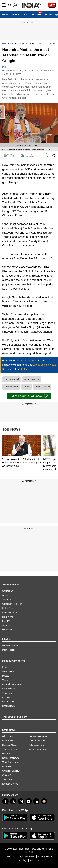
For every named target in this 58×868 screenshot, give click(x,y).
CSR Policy (21, 860)
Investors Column (11, 612)
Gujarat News (9, 775)
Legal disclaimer (27, 856)
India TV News (42, 387)
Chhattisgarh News (11, 771)
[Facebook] (5, 801)
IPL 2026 (37, 15)
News (5, 44)
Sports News (8, 689)
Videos (15, 15)
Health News (8, 706)
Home (5, 15)
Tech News (8, 693)
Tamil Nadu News (11, 762)
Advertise (7, 600)
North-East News (11, 758)
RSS (40, 860)
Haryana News (9, 745)
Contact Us (8, 591)
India (26, 15)
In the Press (8, 608)
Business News (10, 702)
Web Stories (8, 630)
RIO (32, 860)
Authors (6, 625)
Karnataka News (10, 784)
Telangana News (37, 745)
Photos (6, 676)
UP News (7, 767)
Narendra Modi (12, 379)
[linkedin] (36, 801)
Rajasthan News (37, 741)
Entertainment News (12, 684)
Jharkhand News (10, 749)
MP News (7, 754)
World (48, 15)
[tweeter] (13, 801)
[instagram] (21, 801)
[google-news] (44, 801)
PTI (4, 67)
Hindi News (8, 617)
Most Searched (32, 379)
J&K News (7, 779)
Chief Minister (11, 387)
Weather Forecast (11, 646)
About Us (7, 595)
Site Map (11, 856)
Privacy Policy (45, 856)
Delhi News (8, 741)
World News (8, 671)
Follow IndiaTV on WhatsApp (29, 396)
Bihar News (8, 736)
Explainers (7, 697)
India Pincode (9, 650)
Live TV (6, 621)
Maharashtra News (38, 736)
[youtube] (29, 801)
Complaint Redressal (12, 604)
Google (26, 387)
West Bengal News (38, 749)
